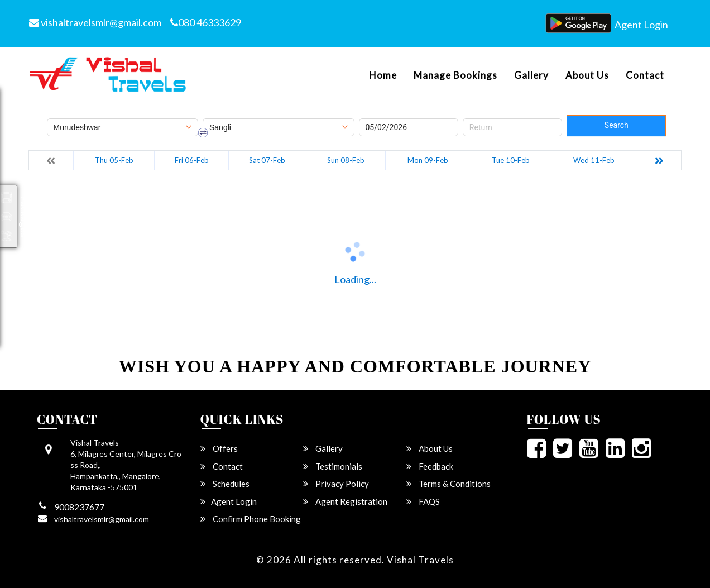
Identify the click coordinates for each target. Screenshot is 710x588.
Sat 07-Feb (267, 160)
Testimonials (333, 466)
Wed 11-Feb (594, 160)
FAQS (423, 501)
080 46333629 (206, 22)
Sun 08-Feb (346, 160)
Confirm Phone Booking (251, 519)
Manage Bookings (455, 75)
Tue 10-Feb (511, 160)
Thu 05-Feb (114, 160)
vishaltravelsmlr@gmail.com (95, 22)
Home (383, 75)
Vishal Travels (420, 560)
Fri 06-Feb (192, 160)
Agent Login (641, 25)
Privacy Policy (336, 484)
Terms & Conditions (448, 484)
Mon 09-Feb (428, 160)
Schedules (225, 484)
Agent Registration (345, 501)
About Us (587, 75)
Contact (645, 75)
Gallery (531, 75)
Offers (219, 448)
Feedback (430, 466)
